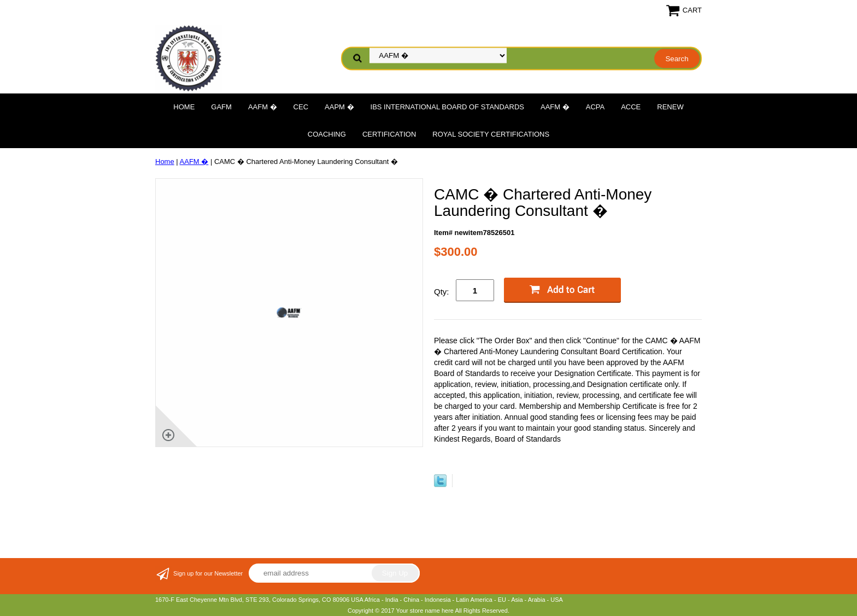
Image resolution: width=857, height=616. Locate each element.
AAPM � (339, 107)
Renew (670, 107)
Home (184, 107)
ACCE (631, 107)
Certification (389, 134)
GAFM (221, 107)
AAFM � (263, 107)
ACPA (595, 107)
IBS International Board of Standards (447, 107)
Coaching (327, 134)
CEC (301, 107)
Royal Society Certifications (491, 134)
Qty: (442, 292)
